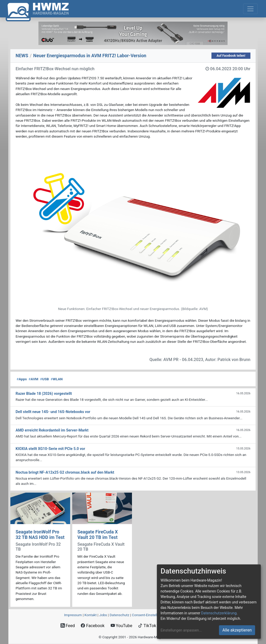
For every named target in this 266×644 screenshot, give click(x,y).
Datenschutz (119, 615)
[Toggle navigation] (250, 9)
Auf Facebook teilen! (231, 56)
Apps (22, 379)
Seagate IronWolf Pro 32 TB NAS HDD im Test (40, 535)
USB (44, 379)
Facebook (93, 626)
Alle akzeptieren (237, 630)
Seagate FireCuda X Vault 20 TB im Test (98, 535)
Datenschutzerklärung (219, 613)
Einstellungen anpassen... (181, 630)
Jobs (103, 615)
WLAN (57, 379)
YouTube (121, 626)
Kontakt (91, 615)
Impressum (73, 615)
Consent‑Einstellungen (149, 615)
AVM (33, 379)
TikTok (147, 626)
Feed (68, 626)
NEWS (22, 56)
